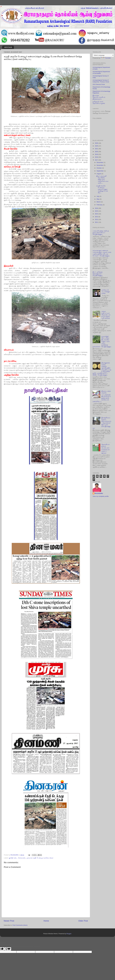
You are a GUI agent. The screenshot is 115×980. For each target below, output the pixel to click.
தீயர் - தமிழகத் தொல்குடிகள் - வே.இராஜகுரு (98, 274)
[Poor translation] (8, 949)
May (98, 199)
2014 (97, 214)
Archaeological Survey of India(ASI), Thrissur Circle (101, 81)
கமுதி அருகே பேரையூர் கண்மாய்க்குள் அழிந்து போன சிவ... (102, 189)
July (98, 196)
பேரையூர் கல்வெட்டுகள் (45, 858)
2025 (97, 146)
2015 (97, 211)
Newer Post (9, 921)
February (100, 205)
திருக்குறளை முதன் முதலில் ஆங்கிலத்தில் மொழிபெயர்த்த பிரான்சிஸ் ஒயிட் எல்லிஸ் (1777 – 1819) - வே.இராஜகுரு (102, 369)
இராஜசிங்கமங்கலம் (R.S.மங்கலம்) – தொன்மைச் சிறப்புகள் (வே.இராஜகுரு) (102, 423)
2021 (97, 149)
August (99, 174)
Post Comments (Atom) (20, 925)
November (100, 165)
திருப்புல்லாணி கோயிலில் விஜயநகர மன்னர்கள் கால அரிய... (102, 180)
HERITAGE (8, 47)
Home (46, 921)
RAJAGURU (99, 493)
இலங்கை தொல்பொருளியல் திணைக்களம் (99, 97)
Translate (106, 58)
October (99, 168)
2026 (97, 143)
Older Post (83, 921)
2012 (97, 219)
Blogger (69, 934)
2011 (97, 222)
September (100, 171)
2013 (97, 217)
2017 (97, 160)
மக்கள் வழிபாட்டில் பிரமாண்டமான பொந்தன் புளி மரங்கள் (106, 315)
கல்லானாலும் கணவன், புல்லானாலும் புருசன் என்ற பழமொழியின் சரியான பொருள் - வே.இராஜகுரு (102, 253)
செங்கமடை (22, 858)
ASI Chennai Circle (99, 84)
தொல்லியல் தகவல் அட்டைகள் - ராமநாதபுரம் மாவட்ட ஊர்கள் (106, 449)
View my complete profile (101, 496)
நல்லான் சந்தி (31, 858)
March (99, 202)
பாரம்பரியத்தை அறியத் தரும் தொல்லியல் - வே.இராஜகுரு (101, 233)
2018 (97, 157)
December (100, 162)
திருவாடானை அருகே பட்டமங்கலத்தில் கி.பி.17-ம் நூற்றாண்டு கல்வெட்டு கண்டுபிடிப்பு (102, 396)
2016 (97, 208)
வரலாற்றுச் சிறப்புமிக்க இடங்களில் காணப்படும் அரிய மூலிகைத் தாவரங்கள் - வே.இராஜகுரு (102, 341)
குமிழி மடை (13, 858)
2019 (97, 154)
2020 (97, 152)
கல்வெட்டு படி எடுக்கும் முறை (106, 292)
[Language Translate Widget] (103, 55)
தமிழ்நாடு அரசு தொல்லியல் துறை (99, 102)
